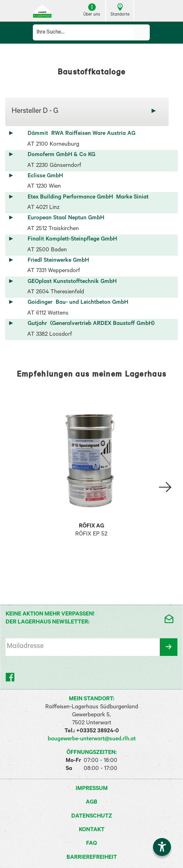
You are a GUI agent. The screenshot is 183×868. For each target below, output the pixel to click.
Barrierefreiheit (92, 858)
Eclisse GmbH (47, 176)
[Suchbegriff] (83, 32)
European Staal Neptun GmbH (67, 219)
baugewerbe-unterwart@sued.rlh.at (92, 740)
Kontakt (92, 830)
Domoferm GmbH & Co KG (63, 155)
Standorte (120, 10)
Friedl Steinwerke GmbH (60, 261)
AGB (91, 803)
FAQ (91, 844)
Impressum (92, 789)
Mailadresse (25, 647)
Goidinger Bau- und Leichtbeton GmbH (78, 303)
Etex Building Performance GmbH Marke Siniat (88, 198)
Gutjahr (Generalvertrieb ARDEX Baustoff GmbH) (91, 324)
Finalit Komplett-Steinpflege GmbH (74, 240)
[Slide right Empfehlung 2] (165, 487)
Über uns (92, 10)
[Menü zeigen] (145, 11)
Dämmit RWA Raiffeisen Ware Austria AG (81, 134)
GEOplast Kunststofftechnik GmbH (74, 282)
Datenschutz (92, 817)
